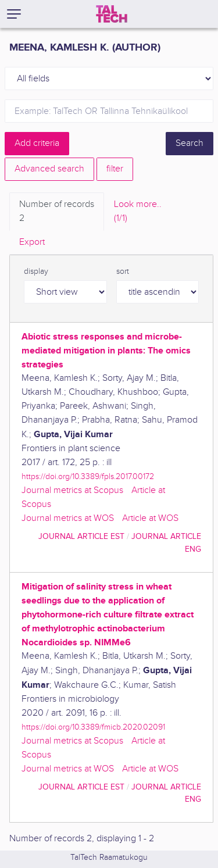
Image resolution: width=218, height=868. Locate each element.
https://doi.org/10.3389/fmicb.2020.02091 (93, 727)
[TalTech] (112, 14)
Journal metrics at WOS (68, 518)
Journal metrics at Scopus (72, 490)
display (36, 272)
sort (123, 272)
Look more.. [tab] (138, 212)
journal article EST (81, 536)
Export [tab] (32, 242)
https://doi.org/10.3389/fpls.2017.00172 (88, 476)
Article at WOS (150, 518)
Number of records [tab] (57, 212)
